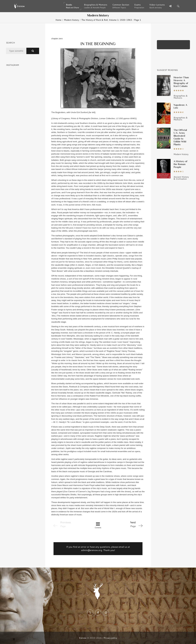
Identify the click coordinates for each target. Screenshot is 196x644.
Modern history (71, 20)
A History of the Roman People (180, 164)
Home (58, 20)
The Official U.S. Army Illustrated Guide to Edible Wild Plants (180, 137)
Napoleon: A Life (180, 106)
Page (126, 524)
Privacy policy (110, 638)
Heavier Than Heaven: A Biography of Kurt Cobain (181, 82)
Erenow (83, 638)
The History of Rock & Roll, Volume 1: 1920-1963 (107, 20)
